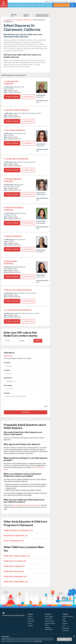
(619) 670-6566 (28, 277)
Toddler (64, 621)
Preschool (65, 623)
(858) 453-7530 (28, 97)
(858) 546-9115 (28, 121)
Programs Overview (68, 617)
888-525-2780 (8, 356)
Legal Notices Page (37, 641)
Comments (7, 393)
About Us (30, 617)
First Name (26, 365)
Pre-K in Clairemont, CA (14, 541)
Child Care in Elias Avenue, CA (17, 556)
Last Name (26, 373)
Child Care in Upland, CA (14, 566)
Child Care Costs (50, 621)
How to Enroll (49, 619)
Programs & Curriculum (23, 5)
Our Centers (12, 5)
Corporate (30, 626)
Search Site (72, 6)
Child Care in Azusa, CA (14, 571)
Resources (33, 5)
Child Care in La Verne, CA (15, 561)
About (39, 5)
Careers (30, 623)
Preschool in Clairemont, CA (16, 536)
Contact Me (26, 412)
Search (38, 341)
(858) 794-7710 (28, 194)
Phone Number (26, 388)
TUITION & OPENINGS (12, 97)
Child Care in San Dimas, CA (16, 582)
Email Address (26, 380)
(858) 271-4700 (28, 170)
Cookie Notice (39, 640)
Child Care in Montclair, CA (15, 576)
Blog (43, 5)
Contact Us (49, 5)
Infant (64, 619)
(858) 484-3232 (28, 223)
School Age (65, 630)
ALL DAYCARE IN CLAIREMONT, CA (22, 20)
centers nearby (61, 5)
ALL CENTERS (7, 20)
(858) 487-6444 (28, 321)
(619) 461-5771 (28, 143)
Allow (64, 639)
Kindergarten (66, 628)
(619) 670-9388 (28, 301)
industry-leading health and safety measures (27, 505)
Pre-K (64, 626)
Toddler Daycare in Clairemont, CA (18, 530)
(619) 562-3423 (28, 249)
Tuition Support (49, 617)
